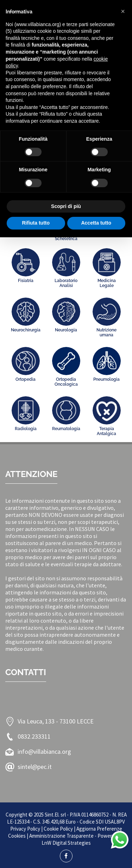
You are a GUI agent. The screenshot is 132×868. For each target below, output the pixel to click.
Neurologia (66, 330)
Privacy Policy (25, 829)
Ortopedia (26, 379)
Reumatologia (66, 429)
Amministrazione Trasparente (61, 836)
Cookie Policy (58, 829)
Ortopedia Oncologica (66, 382)
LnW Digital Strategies (66, 843)
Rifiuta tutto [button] (36, 223)
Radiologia (26, 429)
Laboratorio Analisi (66, 283)
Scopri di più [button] (66, 206)
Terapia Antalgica (106, 431)
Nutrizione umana (106, 332)
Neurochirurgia (26, 330)
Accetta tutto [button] (96, 223)
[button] (123, 11)
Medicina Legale (107, 283)
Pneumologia (106, 379)
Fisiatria (26, 281)
